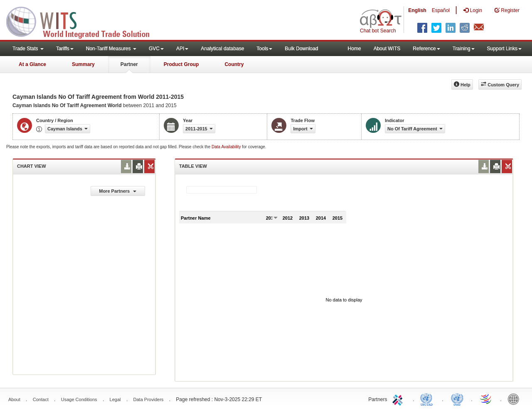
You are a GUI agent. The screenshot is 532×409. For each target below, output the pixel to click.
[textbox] (222, 190)
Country (234, 64)
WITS (83, 21)
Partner (129, 64)
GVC (156, 49)
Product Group (181, 64)
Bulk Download (301, 49)
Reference (426, 49)
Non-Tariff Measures (111, 49)
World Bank (515, 399)
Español (441, 10)
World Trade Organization (486, 399)
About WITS (387, 49)
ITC (399, 399)
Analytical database (222, 49)
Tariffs (65, 49)
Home (355, 49)
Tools (264, 49)
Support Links (504, 49)
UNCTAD (428, 399)
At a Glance (32, 64)
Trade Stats (28, 49)
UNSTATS (457, 399)
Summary (83, 64)
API (182, 49)
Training (464, 49)
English (417, 10)
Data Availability (227, 147)
